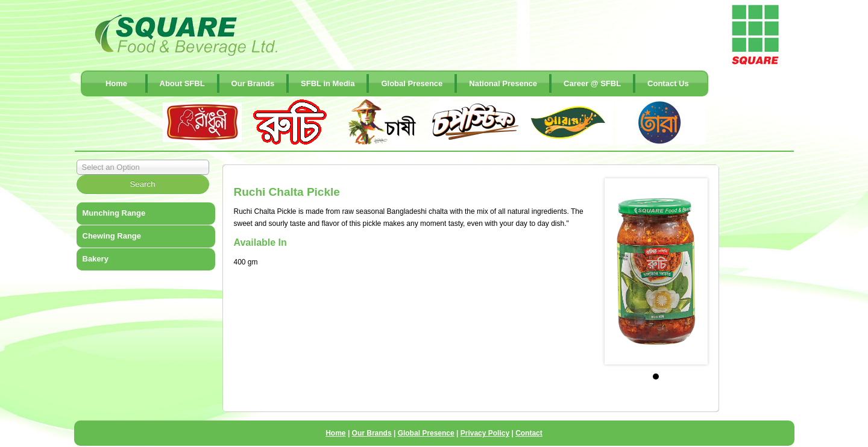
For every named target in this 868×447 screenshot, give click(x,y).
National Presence (503, 83)
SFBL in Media (328, 83)
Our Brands (253, 83)
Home (116, 83)
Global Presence (412, 83)
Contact (529, 433)
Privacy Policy (485, 433)
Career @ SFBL (592, 83)
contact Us (668, 83)
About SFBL (182, 83)
